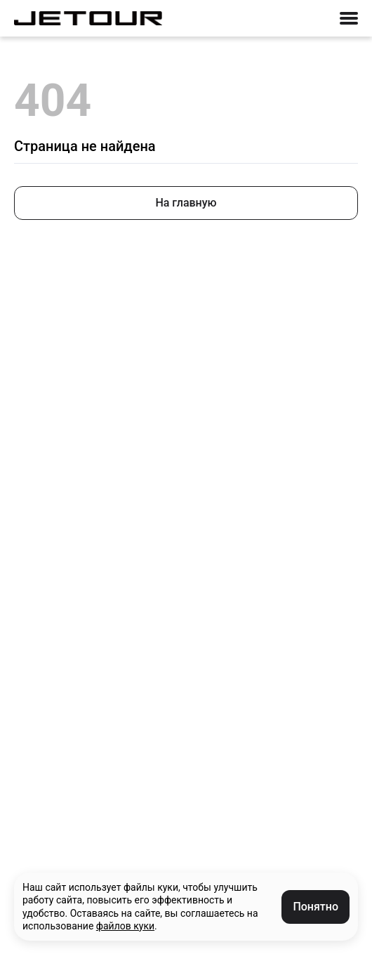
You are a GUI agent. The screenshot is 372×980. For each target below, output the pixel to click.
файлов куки (125, 926)
